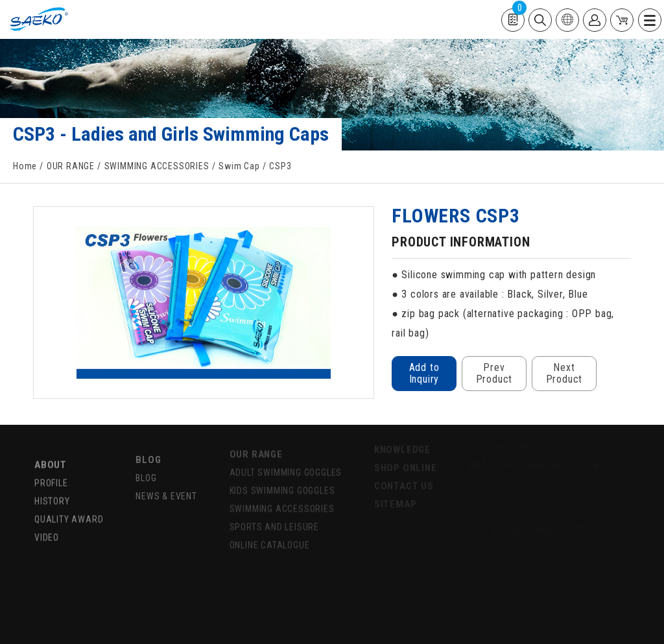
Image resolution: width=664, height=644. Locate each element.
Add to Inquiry (424, 373)
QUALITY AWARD (69, 511)
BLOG (148, 451)
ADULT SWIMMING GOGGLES (286, 466)
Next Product (564, 373)
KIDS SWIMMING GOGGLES (282, 484)
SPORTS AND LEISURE (274, 520)
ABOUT (51, 457)
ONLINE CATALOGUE (270, 538)
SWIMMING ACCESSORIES (157, 166)
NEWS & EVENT (166, 488)
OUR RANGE (71, 166)
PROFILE (51, 475)
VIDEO (47, 529)
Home (25, 166)
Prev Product (494, 373)
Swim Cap (239, 166)
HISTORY (52, 493)
